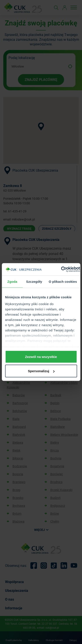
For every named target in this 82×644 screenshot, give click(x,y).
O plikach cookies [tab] (63, 281)
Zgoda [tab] (12, 281)
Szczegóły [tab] (34, 281)
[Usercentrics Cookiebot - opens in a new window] (61, 269)
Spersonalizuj (41, 371)
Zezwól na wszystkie (41, 357)
